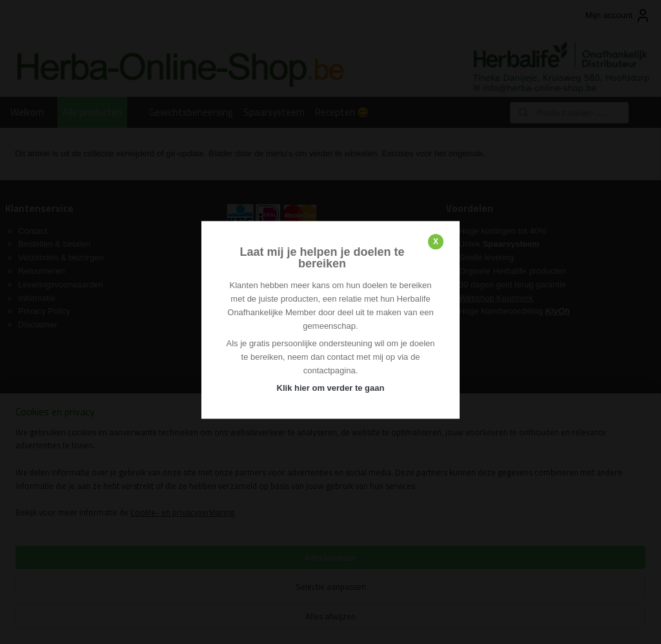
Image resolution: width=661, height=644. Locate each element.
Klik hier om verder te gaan (331, 388)
